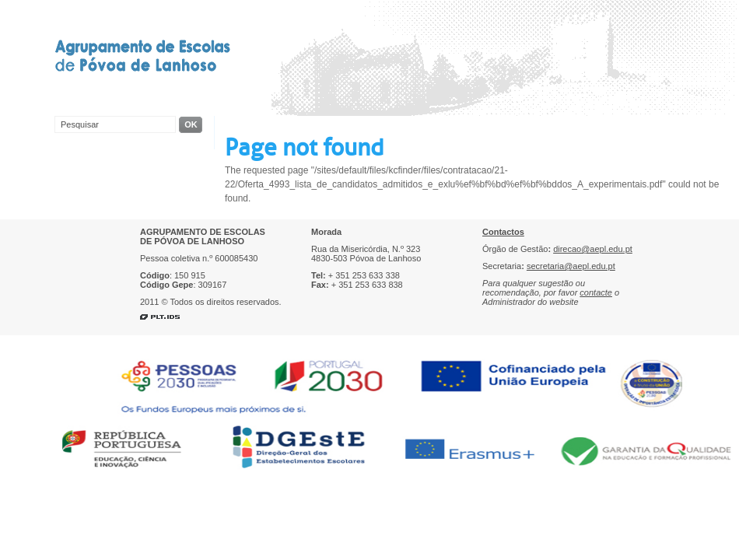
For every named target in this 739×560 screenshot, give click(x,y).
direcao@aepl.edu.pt (593, 249)
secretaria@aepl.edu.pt (571, 266)
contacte (596, 292)
